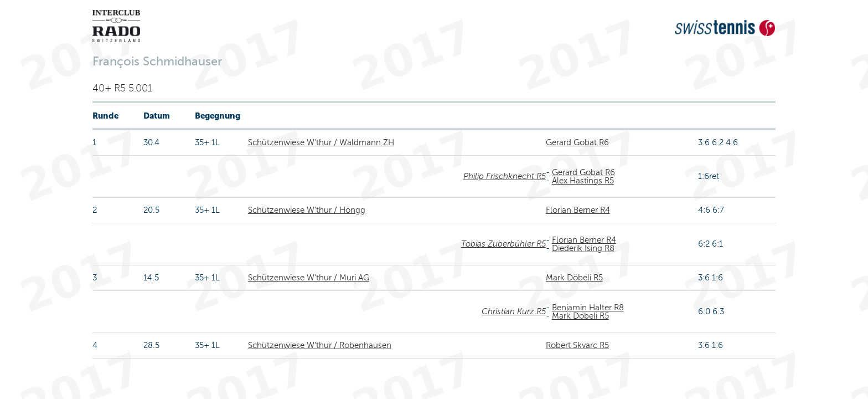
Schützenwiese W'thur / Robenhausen (320, 345)
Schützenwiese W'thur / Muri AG (309, 278)
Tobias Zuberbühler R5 (503, 244)
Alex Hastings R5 (583, 181)
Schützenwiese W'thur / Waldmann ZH (321, 142)
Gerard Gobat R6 (577, 142)
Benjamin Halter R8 (588, 308)
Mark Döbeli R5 (574, 278)
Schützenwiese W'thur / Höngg (307, 210)
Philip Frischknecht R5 (505, 176)
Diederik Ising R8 (583, 248)
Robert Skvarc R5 (577, 345)
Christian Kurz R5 (514, 311)
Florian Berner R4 (578, 210)
